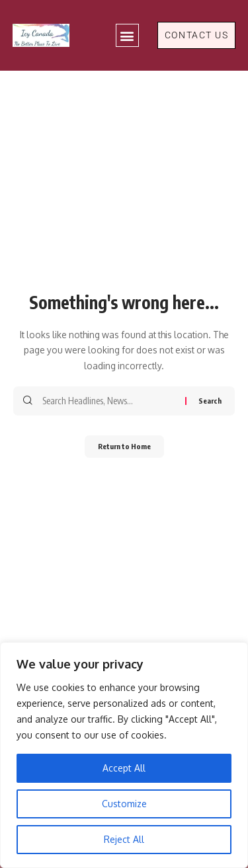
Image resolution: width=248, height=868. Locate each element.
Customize (124, 804)
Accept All (124, 768)
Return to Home (124, 446)
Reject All (124, 839)
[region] (124, 755)
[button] (127, 35)
